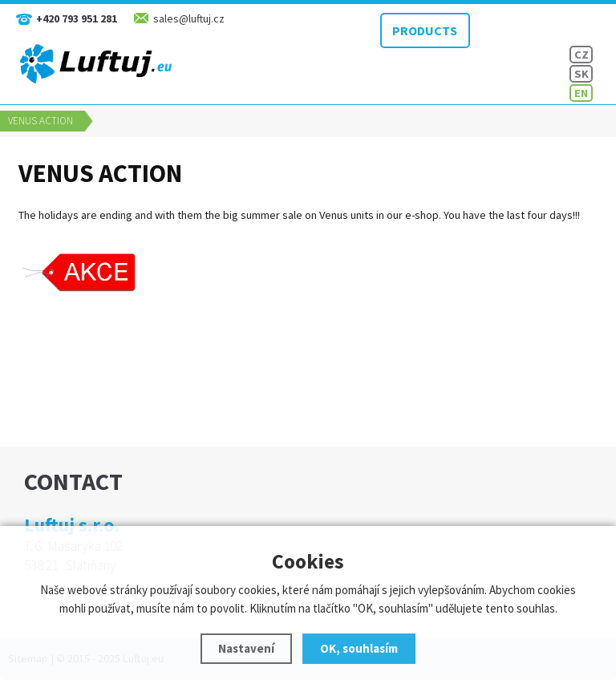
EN (581, 93)
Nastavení (246, 648)
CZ (582, 55)
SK (582, 74)
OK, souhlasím (359, 648)
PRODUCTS (419, 28)
